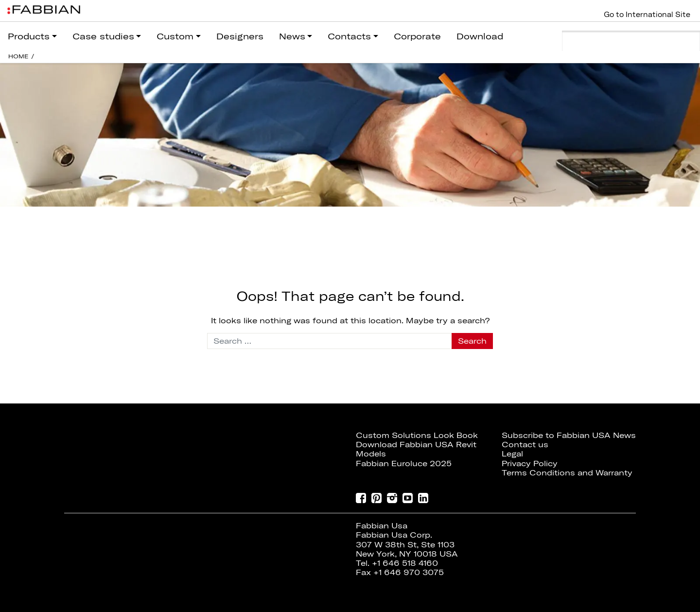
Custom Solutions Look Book (417, 435)
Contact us (525, 444)
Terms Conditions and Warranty (567, 472)
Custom (175, 36)
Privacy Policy (530, 463)
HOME (18, 56)
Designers (240, 36)
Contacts (349, 36)
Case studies (103, 36)
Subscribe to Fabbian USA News (569, 435)
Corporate (417, 36)
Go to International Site (647, 15)
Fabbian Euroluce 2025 (404, 463)
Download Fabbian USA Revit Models (416, 449)
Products (29, 36)
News (292, 36)
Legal (512, 454)
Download (480, 36)
